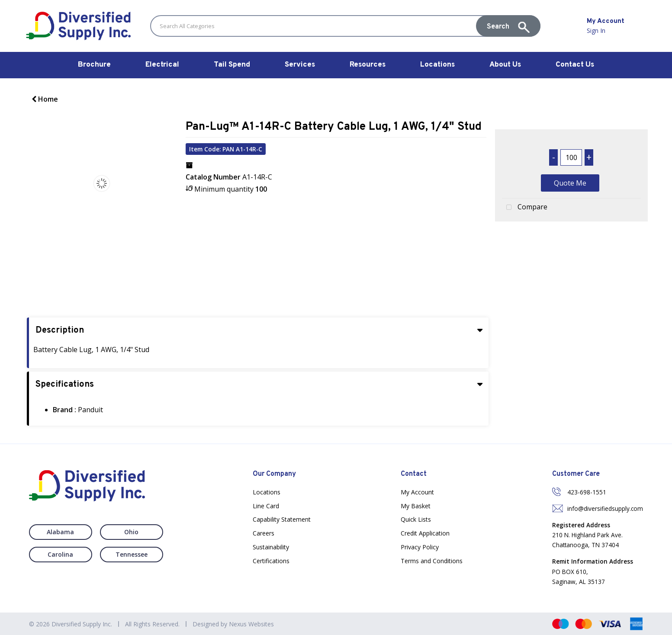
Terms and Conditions (432, 561)
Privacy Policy (420, 547)
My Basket (416, 506)
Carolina (60, 554)
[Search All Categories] (345, 26)
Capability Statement (282, 519)
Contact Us (575, 65)
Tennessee (132, 554)
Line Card (266, 506)
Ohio (131, 532)
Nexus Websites (251, 624)
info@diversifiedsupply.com (605, 508)
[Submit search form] (508, 26)
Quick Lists (416, 519)
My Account (417, 492)
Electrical (162, 65)
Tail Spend (232, 65)
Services (300, 65)
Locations (437, 65)
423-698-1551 (587, 492)
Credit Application (425, 533)
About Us (505, 65)
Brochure (94, 65)
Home (45, 99)
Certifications (271, 561)
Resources (368, 65)
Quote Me (570, 183)
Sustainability (271, 547)
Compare (525, 208)
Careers (264, 533)
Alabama (60, 532)
